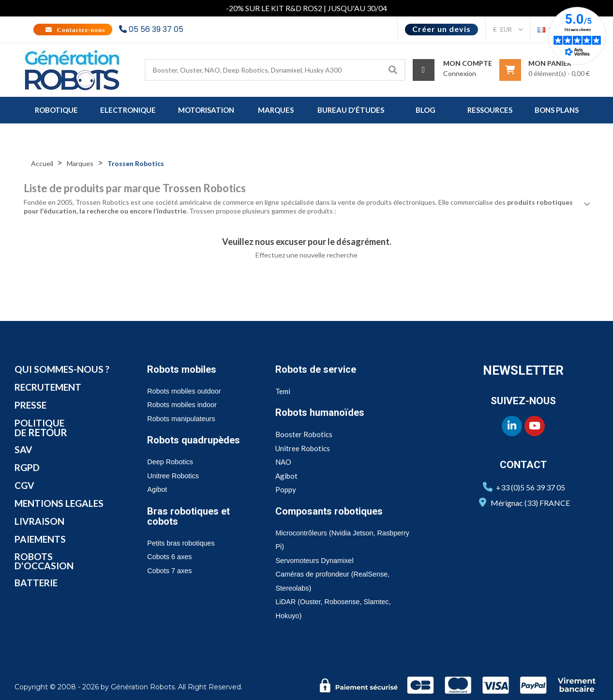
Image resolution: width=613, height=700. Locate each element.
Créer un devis (441, 29)
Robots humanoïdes (322, 412)
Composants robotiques (332, 511)
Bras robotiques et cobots (190, 516)
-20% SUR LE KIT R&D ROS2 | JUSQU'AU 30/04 (306, 8)
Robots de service (317, 369)
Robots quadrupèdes (196, 440)
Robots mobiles (184, 369)
